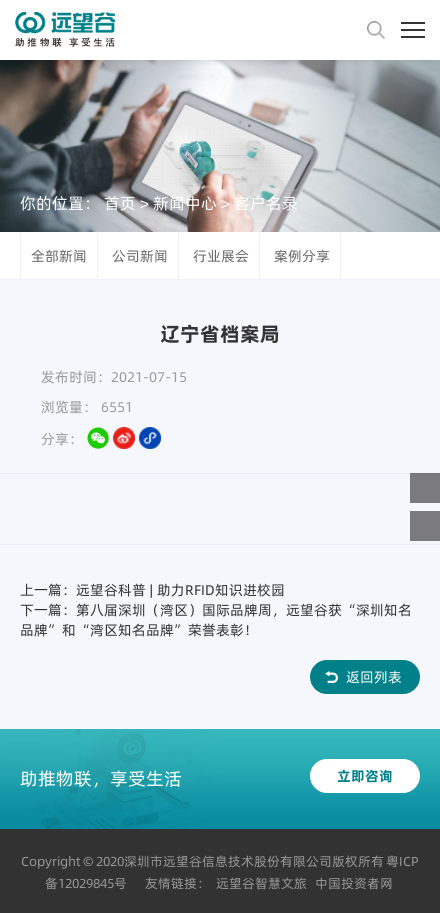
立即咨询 (365, 776)
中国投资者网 (354, 883)
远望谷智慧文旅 (261, 883)
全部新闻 (59, 256)
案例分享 (302, 256)
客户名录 (266, 202)
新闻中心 (185, 202)
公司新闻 (140, 256)
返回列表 (374, 677)
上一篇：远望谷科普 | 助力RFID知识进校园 (152, 590)
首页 (120, 202)
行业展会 (221, 256)
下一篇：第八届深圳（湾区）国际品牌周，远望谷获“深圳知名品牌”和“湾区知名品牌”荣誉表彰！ (216, 620)
